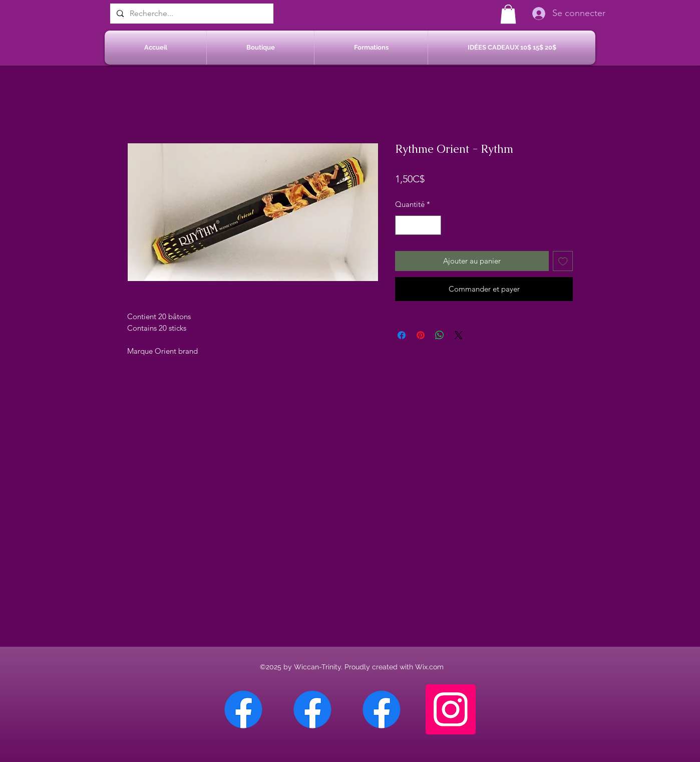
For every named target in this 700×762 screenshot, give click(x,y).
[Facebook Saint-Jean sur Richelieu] (382, 709)
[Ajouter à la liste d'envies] (563, 261)
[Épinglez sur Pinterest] (421, 335)
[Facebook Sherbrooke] (312, 709)
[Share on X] (459, 335)
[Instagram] (451, 709)
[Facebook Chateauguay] (243, 709)
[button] (508, 14)
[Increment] (433, 225)
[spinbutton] (418, 225)
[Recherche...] (191, 14)
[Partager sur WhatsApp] (440, 335)
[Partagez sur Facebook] (402, 335)
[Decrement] (403, 225)
